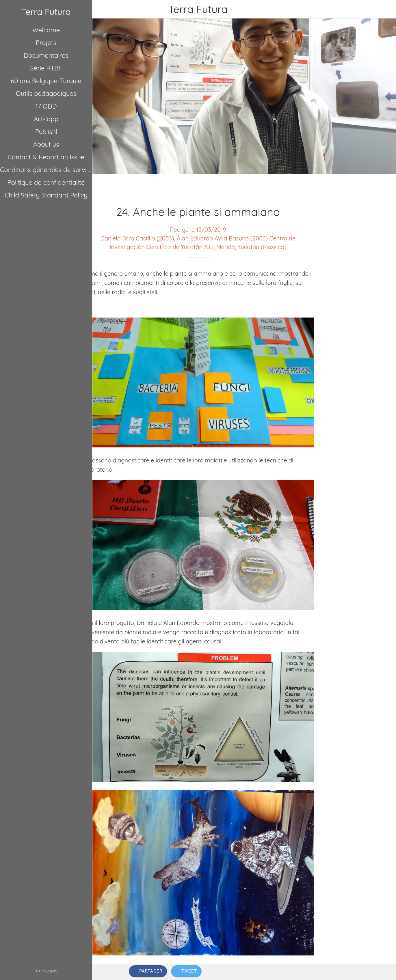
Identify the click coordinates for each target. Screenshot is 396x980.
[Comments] (353, 972)
